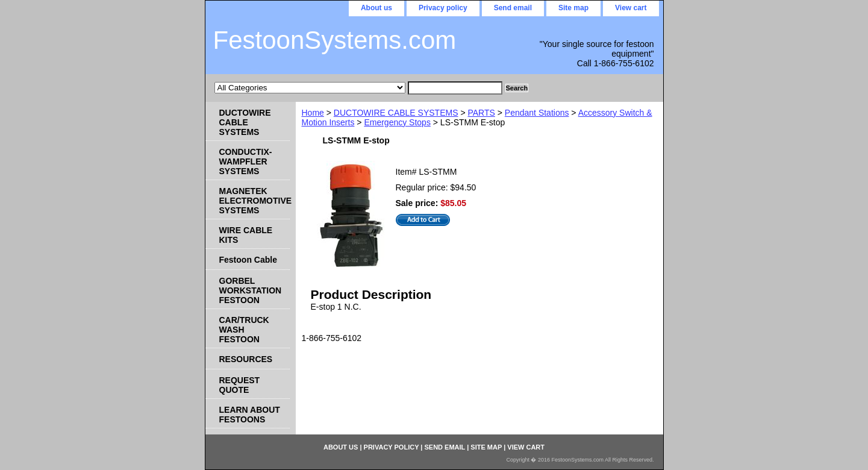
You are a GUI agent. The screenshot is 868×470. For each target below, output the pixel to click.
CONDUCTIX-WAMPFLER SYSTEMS (246, 161)
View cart (631, 8)
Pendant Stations (537, 113)
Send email (513, 8)
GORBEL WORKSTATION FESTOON (251, 290)
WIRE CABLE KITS (246, 235)
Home (313, 113)
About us (376, 8)
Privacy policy (443, 8)
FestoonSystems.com (335, 40)
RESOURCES (246, 359)
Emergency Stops (397, 122)
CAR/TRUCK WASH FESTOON (244, 330)
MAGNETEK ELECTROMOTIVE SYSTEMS (254, 201)
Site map (573, 8)
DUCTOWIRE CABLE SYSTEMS (396, 113)
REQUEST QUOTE (240, 385)
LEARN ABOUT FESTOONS (250, 415)
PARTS (481, 113)
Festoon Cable (248, 260)
